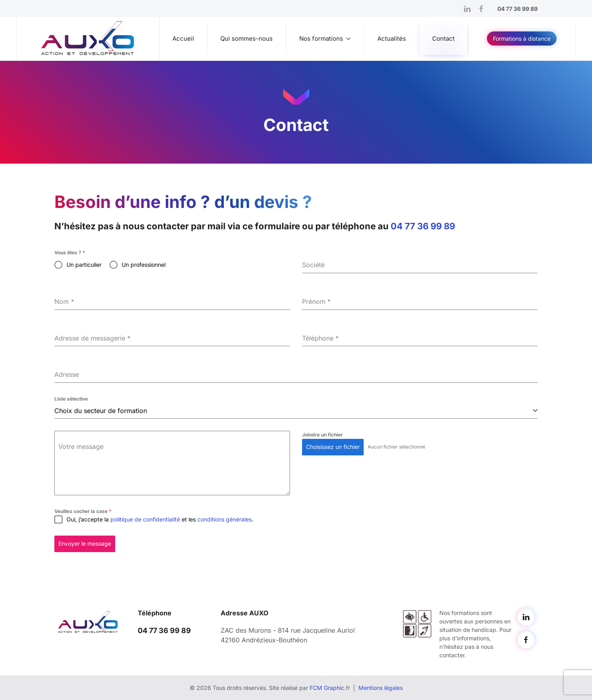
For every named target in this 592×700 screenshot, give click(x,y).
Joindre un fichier (322, 435)
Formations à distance (522, 38)
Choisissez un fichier (333, 447)
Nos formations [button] (325, 38)
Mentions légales (381, 688)
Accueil (183, 38)
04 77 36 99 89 (423, 226)
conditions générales (225, 519)
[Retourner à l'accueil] (88, 39)
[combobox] (296, 411)
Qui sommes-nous (246, 38)
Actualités (392, 38)
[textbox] (294, 411)
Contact (443, 38)
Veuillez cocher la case (83, 511)
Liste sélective (71, 399)
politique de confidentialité (145, 519)
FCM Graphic (327, 688)
